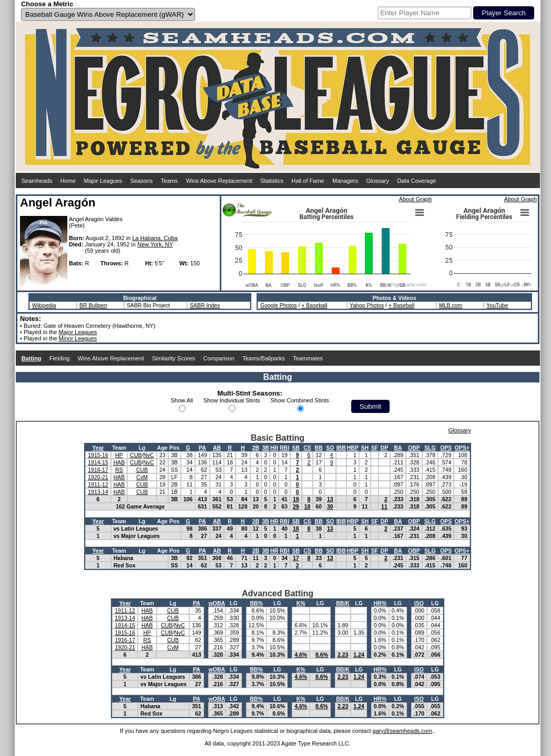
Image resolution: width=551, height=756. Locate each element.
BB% (256, 603)
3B (265, 448)
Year (98, 448)
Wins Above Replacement (219, 181)
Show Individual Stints (232, 400)
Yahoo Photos (367, 305)
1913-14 (98, 492)
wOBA (217, 603)
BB (319, 448)
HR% (380, 603)
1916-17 (98, 470)
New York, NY (155, 244)
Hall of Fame (308, 181)
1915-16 (98, 455)
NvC (148, 455)
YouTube (497, 305)
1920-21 (98, 477)
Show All (182, 400)
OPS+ (462, 448)
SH (365, 448)
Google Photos (278, 305)
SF (375, 448)
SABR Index (205, 305)
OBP (414, 448)
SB (296, 448)
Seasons (142, 181)
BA (398, 448)
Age (162, 448)
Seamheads (37, 181)
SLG (430, 448)
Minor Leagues (78, 338)
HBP (353, 448)
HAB (119, 462)
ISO (419, 603)
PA (202, 448)
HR (274, 448)
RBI (284, 448)
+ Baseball (314, 305)
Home (68, 181)
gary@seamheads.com (402, 731)
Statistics (272, 181)
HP (119, 455)
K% (301, 603)
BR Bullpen (93, 305)
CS (307, 448)
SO (330, 448)
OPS (446, 448)
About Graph (415, 199)
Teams (169, 181)
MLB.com (451, 305)
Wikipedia (44, 305)
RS (119, 470)
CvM (142, 477)
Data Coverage (416, 181)
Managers (345, 181)
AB (217, 448)
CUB (136, 455)
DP (385, 448)
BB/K (343, 603)
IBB (341, 448)
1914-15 (98, 462)
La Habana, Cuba (155, 238)
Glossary (377, 181)
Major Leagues (103, 181)
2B (256, 448)
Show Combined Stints (300, 400)
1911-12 (98, 484)
